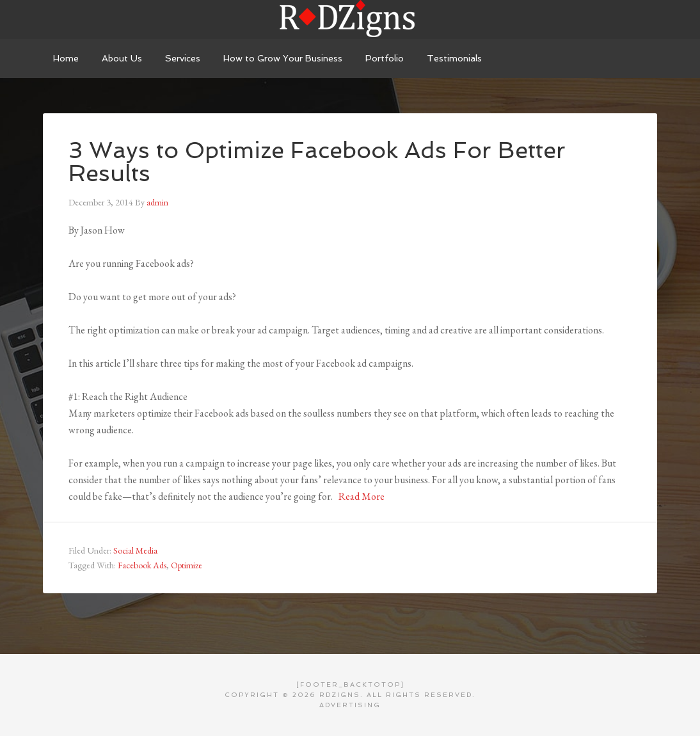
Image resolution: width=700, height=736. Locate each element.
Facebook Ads (142, 565)
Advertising (350, 705)
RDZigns (350, 19)
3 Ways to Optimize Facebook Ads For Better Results (317, 162)
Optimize (187, 565)
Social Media (135, 550)
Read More (362, 496)
